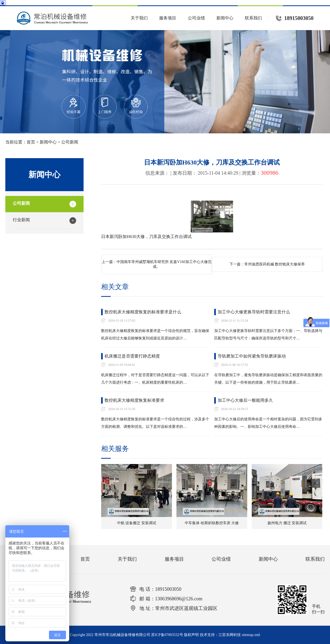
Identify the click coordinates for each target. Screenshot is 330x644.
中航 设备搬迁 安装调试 (137, 523)
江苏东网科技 (230, 635)
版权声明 (191, 635)
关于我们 (139, 18)
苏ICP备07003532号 (167, 635)
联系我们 (253, 18)
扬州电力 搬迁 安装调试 (287, 523)
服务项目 (168, 18)
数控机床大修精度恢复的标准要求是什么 (143, 312)
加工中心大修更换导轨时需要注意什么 (254, 312)
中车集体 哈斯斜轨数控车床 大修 (212, 523)
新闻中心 (225, 18)
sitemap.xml (251, 635)
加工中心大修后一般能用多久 (245, 400)
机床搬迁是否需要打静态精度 (132, 356)
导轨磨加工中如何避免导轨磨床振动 (252, 356)
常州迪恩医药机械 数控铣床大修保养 (275, 264)
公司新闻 (70, 142)
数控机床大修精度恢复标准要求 (134, 400)
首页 (31, 142)
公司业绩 (196, 18)
